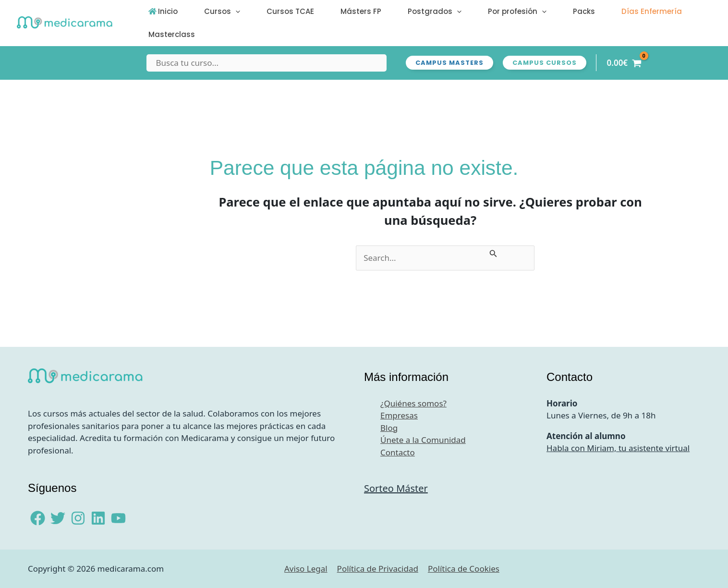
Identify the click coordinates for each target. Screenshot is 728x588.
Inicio (164, 11)
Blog (389, 428)
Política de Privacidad (378, 569)
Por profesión (478, 12)
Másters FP (336, 11)
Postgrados (402, 12)
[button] (225, 12)
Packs (537, 11)
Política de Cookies (464, 569)
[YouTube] (118, 518)
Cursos (212, 12)
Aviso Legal (306, 569)
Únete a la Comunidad (423, 440)
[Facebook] (38, 518)
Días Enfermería (598, 11)
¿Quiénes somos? (413, 403)
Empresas (399, 415)
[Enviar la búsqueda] (493, 252)
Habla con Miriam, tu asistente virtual (618, 448)
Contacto (398, 452)
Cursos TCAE (273, 11)
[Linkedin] (98, 518)
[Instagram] (78, 518)
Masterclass (168, 34)
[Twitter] (58, 518)
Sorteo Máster (396, 488)
